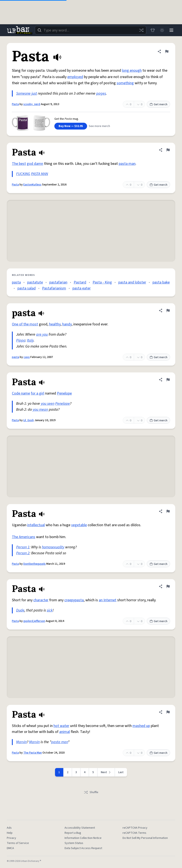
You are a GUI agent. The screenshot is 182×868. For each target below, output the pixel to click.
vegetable (79, 525)
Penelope (64, 393)
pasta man (127, 164)
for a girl (37, 393)
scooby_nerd (32, 104)
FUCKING (23, 174)
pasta (16, 282)
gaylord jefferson (34, 621)
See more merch (99, 126)
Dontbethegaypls (35, 564)
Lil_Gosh (29, 420)
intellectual (36, 525)
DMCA (10, 848)
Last (121, 772)
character (41, 600)
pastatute (35, 282)
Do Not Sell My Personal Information (145, 838)
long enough (132, 71)
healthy (55, 324)
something (125, 83)
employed (75, 77)
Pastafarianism (54, 288)
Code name (21, 393)
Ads (9, 828)
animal (65, 732)
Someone (23, 93)
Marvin (21, 742)
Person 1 (23, 547)
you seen (48, 404)
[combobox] (91, 30)
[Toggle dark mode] (162, 30)
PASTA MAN (40, 174)
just (34, 93)
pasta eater (82, 288)
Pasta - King (102, 282)
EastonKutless (32, 185)
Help (10, 833)
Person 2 (23, 553)
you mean (40, 410)
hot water (61, 726)
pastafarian (58, 282)
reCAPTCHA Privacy (135, 828)
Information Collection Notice (83, 838)
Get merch (158, 104)
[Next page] (106, 772)
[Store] (153, 30)
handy (67, 324)
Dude (20, 610)
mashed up (141, 726)
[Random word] (141, 30)
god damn (35, 164)
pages (101, 93)
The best (19, 164)
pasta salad (27, 288)
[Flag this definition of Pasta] (167, 51)
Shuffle (91, 792)
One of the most (25, 324)
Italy (30, 340)
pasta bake (161, 282)
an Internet (108, 600)
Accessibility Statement (80, 828)
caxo (27, 357)
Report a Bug (73, 833)
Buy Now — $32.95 (71, 126)
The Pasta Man (33, 753)
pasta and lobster (132, 282)
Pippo (21, 340)
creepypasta (74, 600)
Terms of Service (18, 843)
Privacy (11, 838)
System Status (74, 843)
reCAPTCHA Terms (134, 833)
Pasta (15, 104)
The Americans (24, 537)
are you (42, 334)
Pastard (80, 282)
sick (50, 610)
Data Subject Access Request (83, 848)
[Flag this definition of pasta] (168, 311)
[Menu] (171, 30)
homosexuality (53, 547)
